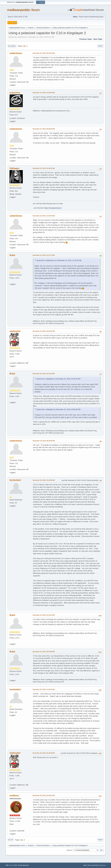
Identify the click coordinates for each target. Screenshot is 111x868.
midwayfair (15, 331)
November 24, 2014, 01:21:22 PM (44, 615)
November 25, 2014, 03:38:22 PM (44, 795)
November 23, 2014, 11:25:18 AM (44, 216)
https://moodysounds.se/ (53, 208)
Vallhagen (15, 168)
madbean (14, 796)
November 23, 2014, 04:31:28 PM (44, 374)
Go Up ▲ (102, 865)
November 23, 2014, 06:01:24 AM (44, 53)
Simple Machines (23, 865)
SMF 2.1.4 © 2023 (11, 865)
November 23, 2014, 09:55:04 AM (44, 129)
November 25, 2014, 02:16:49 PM (44, 753)
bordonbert (15, 480)
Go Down (12, 46)
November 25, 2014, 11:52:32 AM (44, 689)
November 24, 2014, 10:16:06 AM (44, 480)
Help (85, 865)
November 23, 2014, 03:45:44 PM (44, 331)
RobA (12, 255)
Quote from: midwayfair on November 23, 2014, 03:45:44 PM (58, 379)
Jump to (69, 850)
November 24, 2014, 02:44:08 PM (44, 652)
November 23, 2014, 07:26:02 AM (44, 93)
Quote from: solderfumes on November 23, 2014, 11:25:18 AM (59, 260)
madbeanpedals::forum (23, 10)
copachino (15, 93)
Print (100, 46)
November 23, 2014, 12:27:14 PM (44, 255)
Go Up (10, 840)
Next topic (98, 39)
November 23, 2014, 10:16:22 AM (44, 168)
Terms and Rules (93, 865)
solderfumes (16, 53)
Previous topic (86, 39)
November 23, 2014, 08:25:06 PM (44, 441)
